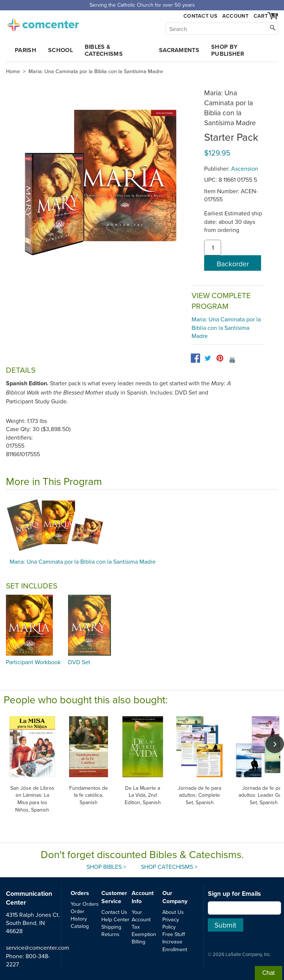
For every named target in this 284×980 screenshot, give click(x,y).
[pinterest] (220, 358)
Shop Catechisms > (169, 867)
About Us (173, 912)
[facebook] (195, 358)
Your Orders (85, 904)
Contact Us (200, 16)
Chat (268, 973)
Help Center (115, 919)
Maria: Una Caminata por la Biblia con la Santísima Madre (96, 71)
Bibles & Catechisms (104, 50)
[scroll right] (275, 744)
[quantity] (213, 247)
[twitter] (208, 358)
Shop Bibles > (106, 867)
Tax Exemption (144, 930)
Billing (138, 941)
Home (13, 71)
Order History (79, 915)
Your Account (141, 916)
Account (235, 16)
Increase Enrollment (175, 945)
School (60, 50)
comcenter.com (43, 23)
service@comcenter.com (38, 947)
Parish (26, 50)
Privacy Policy (171, 923)
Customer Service (114, 897)
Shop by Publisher (228, 50)
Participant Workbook (33, 662)
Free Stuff (174, 934)
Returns (110, 934)
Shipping (111, 927)
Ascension (245, 168)
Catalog (80, 926)
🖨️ (232, 359)
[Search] (222, 29)
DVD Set (79, 662)
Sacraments (179, 50)
